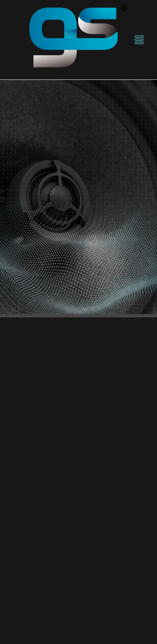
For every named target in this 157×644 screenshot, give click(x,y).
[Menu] (139, 40)
